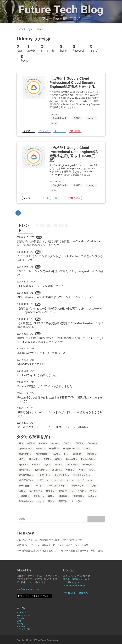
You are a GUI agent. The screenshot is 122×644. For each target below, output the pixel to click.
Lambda (78, 454)
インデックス (62, 475)
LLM (57, 454)
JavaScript (25, 454)
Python (23, 465)
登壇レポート (26, 501)
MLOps (92, 454)
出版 (22, 491)
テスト (40, 486)
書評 (51, 496)
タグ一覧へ (77, 501)
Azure (55, 443)
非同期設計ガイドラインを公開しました (42, 353)
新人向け (39, 496)
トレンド (24, 228)
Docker (92, 443)
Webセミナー (23, 615)
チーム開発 (25, 486)
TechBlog (72, 465)
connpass (21, 613)
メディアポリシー (26, 629)
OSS (58, 459)
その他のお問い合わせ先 (75, 593)
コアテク (43, 480)
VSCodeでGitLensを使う (32, 364)
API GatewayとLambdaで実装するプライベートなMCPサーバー (56, 297)
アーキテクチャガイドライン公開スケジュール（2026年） (53, 427)
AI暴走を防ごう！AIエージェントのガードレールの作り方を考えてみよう (60, 414)
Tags (29, 29)
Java (86, 449)
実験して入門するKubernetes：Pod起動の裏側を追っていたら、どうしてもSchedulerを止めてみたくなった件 (61, 340)
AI (21, 443)
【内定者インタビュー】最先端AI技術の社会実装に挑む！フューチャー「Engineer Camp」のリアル (60, 310)
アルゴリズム (26, 475)
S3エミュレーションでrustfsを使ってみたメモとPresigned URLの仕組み (60, 273)
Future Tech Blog (61, 10)
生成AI (92, 496)
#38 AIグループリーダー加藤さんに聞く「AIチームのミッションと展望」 (54, 545)
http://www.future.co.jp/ (28, 589)
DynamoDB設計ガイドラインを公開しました (45, 386)
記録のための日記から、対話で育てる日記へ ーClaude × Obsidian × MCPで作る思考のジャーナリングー (59, 243)
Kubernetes (42, 454)
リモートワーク (79, 486)
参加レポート (66, 491)
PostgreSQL (88, 459)
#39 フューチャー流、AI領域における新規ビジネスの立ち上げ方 (50, 540)
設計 (41, 501)
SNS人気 (61, 225)
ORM (47, 459)
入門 (95, 486)
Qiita (19, 621)
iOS (92, 470)
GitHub (20, 618)
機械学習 (64, 496)
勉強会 (50, 491)
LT (66, 454)
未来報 (20, 624)
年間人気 (43, 225)
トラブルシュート (57, 486)
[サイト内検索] (96, 519)
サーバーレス (85, 480)
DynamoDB (25, 449)
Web (82, 470)
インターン (44, 475)
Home (20, 29)
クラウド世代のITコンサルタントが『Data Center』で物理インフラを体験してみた (60, 258)
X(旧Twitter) (72, 579)
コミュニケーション (63, 480)
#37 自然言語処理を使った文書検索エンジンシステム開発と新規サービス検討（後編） (61, 551)
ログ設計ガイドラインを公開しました (41, 286)
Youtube (21, 627)
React (36, 465)
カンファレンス (81, 475)
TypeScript (41, 470)
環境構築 (79, 496)
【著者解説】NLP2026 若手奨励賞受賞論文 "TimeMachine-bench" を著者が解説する (60, 325)
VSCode (57, 470)
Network (34, 459)
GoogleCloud (59, 118)
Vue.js (70, 470)
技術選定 (24, 496)
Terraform (24, 470)
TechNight (88, 465)
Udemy (91, 118)
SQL (47, 465)
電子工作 (64, 501)
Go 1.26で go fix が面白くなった (37, 375)
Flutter (40, 449)
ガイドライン (26, 480)
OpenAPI (71, 459)
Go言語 (54, 449)
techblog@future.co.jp (74, 586)
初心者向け (36, 491)
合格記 (77, 118)
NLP (22, 459)
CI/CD (67, 443)
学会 (93, 491)
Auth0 (43, 443)
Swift (58, 465)
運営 (51, 501)
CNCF (79, 443)
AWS (31, 443)
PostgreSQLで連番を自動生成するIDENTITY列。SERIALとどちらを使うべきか (60, 399)
